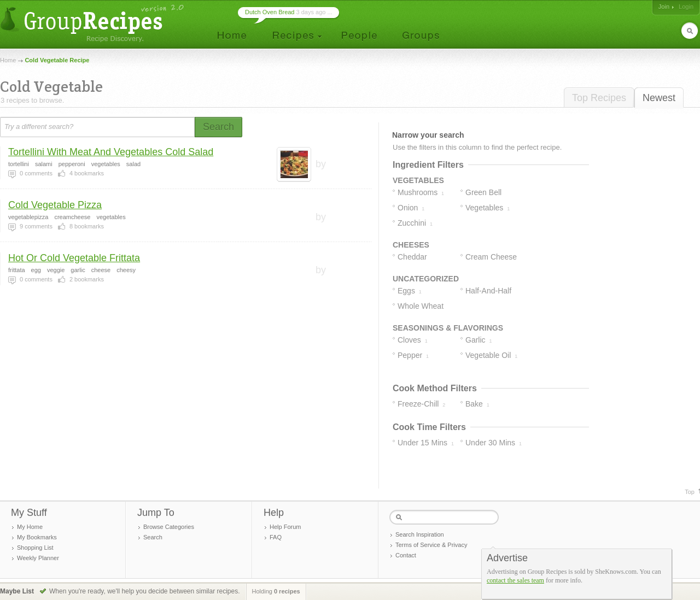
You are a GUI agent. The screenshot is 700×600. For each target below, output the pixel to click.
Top (690, 492)
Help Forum (285, 527)
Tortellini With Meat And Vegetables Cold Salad (111, 152)
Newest (659, 98)
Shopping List (35, 548)
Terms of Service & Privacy (431, 545)
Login (686, 7)
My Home (30, 527)
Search (153, 537)
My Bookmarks (37, 537)
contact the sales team (515, 580)
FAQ (276, 537)
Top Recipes (599, 98)
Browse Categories (169, 527)
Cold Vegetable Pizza (55, 205)
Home (8, 60)
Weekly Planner (38, 558)
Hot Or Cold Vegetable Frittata (74, 258)
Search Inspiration (420, 534)
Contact (406, 555)
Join (664, 7)
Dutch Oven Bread (270, 12)
